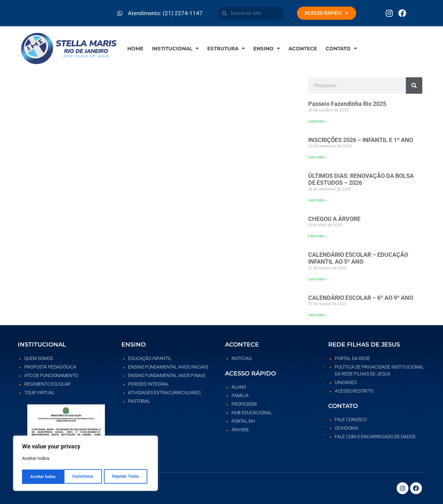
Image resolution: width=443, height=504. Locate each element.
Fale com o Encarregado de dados (375, 437)
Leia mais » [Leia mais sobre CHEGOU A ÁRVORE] (318, 236)
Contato (341, 48)
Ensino (267, 48)
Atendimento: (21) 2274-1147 (165, 13)
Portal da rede (352, 358)
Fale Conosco (351, 420)
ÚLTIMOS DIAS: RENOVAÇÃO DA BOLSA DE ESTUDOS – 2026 (361, 179)
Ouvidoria (346, 428)
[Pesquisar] (414, 85)
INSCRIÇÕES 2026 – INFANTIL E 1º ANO (361, 140)
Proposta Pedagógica (50, 367)
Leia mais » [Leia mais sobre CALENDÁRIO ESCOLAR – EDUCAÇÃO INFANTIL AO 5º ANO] (318, 279)
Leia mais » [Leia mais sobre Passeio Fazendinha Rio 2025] (318, 121)
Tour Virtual (39, 393)
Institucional (175, 48)
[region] (86, 464)
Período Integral (148, 384)
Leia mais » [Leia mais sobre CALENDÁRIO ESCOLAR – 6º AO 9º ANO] (318, 315)
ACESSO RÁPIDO (326, 13)
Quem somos (39, 358)
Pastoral (139, 401)
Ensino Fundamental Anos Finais (167, 375)
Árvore (240, 430)
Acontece (303, 48)
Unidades (346, 382)
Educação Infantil (150, 358)
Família (240, 396)
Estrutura (226, 48)
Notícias (242, 358)
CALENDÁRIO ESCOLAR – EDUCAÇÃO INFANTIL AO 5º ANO (358, 258)
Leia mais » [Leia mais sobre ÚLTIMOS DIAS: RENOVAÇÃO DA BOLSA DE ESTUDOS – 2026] (318, 200)
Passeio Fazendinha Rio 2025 (347, 104)
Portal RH (243, 421)
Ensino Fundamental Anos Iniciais (168, 367)
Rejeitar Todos (84, 477)
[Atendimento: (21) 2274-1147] (120, 13)
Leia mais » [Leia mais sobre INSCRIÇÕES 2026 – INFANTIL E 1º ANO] (318, 157)
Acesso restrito (354, 391)
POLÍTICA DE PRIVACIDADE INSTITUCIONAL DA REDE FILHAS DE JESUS (379, 370)
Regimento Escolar (47, 384)
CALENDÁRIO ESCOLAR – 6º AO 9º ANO (361, 298)
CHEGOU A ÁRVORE (334, 219)
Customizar (41, 477)
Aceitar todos (128, 477)
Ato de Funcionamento (51, 375)
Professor (244, 404)
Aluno (239, 387)
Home (135, 48)
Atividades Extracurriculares (164, 393)
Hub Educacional (252, 413)
